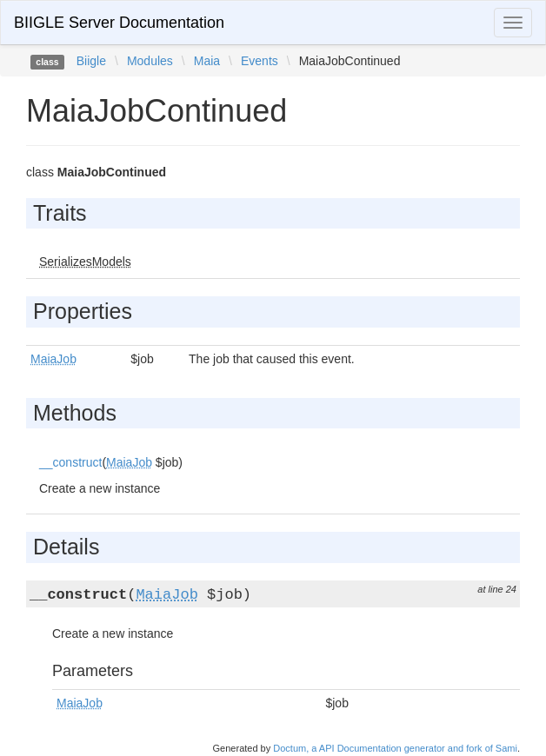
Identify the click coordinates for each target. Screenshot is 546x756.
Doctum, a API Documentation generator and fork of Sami (395, 748)
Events (260, 61)
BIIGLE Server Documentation (119, 23)
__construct (70, 462)
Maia (207, 61)
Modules (150, 61)
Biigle (91, 61)
